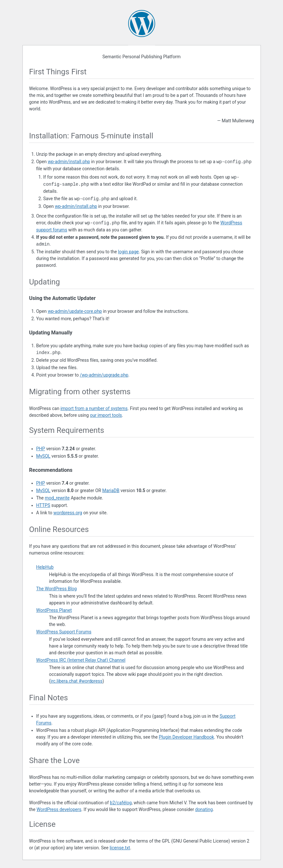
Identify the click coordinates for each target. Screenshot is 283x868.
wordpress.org (68, 513)
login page (128, 252)
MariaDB (111, 490)
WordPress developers (59, 809)
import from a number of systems (94, 408)
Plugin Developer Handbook (186, 737)
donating (204, 809)
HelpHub (45, 567)
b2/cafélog (121, 803)
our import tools (106, 415)
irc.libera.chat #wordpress (76, 681)
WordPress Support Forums (64, 632)
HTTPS (43, 505)
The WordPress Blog (57, 589)
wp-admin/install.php (69, 162)
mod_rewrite (57, 498)
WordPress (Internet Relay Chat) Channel (81, 660)
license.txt (120, 848)
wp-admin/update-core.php (75, 311)
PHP (41, 449)
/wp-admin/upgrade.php (104, 375)
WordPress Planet (54, 610)
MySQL (43, 456)
